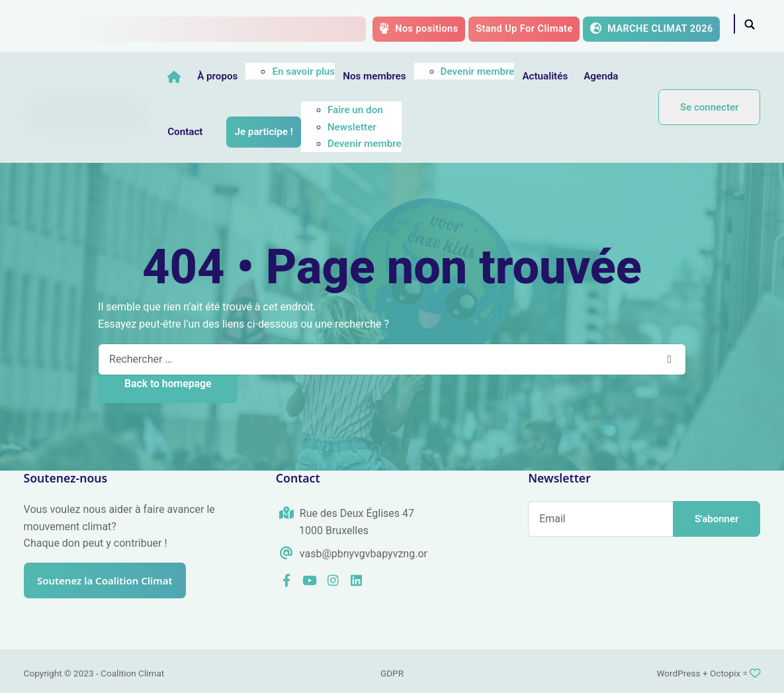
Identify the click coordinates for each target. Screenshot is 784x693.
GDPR (392, 673)
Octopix (725, 673)
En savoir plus (344, 71)
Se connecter (709, 107)
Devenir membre (517, 71)
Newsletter (442, 127)
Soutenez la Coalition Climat (113, 580)
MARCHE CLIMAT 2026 (651, 28)
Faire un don (445, 110)
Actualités (585, 76)
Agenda (225, 132)
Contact (276, 132)
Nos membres (414, 76)
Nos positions (418, 28)
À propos (258, 76)
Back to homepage (168, 384)
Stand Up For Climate (524, 29)
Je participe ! (354, 132)
